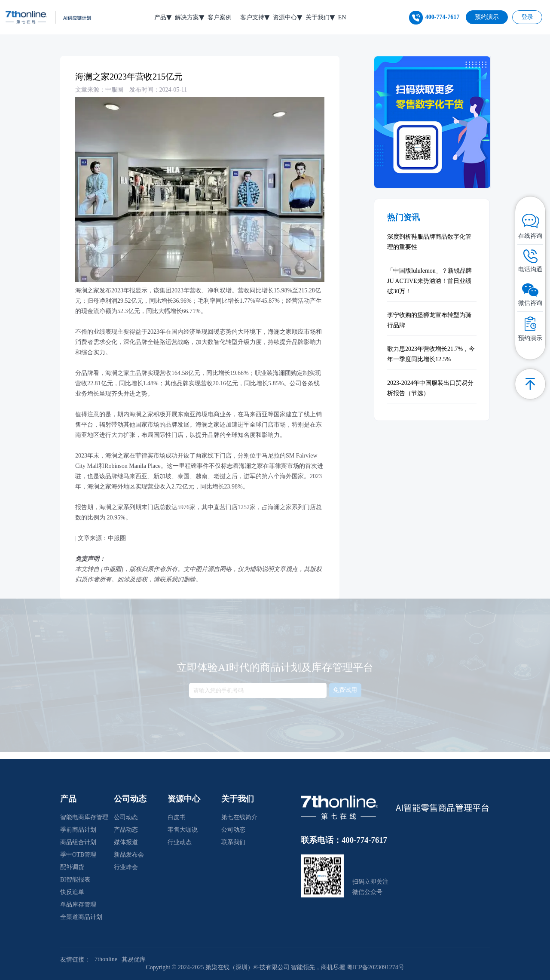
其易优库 (134, 960)
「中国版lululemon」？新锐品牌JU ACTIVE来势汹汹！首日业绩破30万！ (429, 281)
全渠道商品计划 (81, 917)
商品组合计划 (78, 842)
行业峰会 (126, 867)
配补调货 (72, 867)
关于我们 (318, 17)
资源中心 (285, 17)
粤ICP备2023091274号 (376, 967)
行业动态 (180, 842)
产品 (160, 17)
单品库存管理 (78, 905)
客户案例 (220, 17)
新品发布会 (129, 855)
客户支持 (252, 17)
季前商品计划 (78, 830)
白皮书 (177, 817)
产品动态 (126, 830)
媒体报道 (126, 842)
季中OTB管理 (78, 855)
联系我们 (233, 842)
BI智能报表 (75, 880)
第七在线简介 (239, 817)
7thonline (106, 959)
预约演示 (487, 17)
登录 (527, 17)
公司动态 (126, 817)
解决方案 (187, 17)
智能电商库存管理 (84, 817)
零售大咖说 (183, 830)
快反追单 (72, 892)
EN (342, 17)
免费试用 (345, 685)
